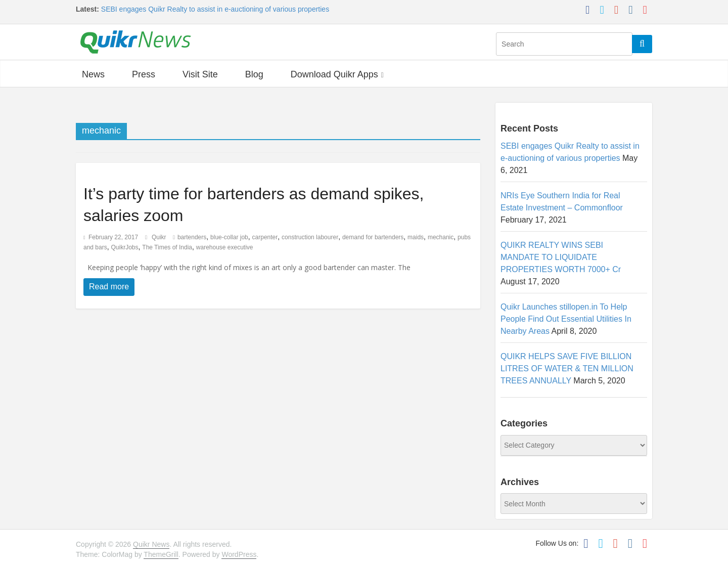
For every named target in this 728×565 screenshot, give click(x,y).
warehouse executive (225, 247)
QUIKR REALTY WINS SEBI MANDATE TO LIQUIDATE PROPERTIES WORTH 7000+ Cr (561, 257)
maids (416, 237)
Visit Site (200, 74)
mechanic (441, 237)
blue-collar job (229, 237)
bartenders (192, 237)
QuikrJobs (124, 247)
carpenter (265, 237)
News (93, 74)
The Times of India (167, 247)
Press (144, 74)
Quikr (160, 237)
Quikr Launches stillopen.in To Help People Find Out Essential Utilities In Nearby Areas (566, 319)
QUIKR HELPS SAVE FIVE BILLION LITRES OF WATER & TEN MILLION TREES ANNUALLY (567, 368)
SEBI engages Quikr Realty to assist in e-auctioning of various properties (215, 9)
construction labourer (310, 237)
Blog (254, 74)
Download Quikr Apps (334, 74)
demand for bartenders (373, 237)
